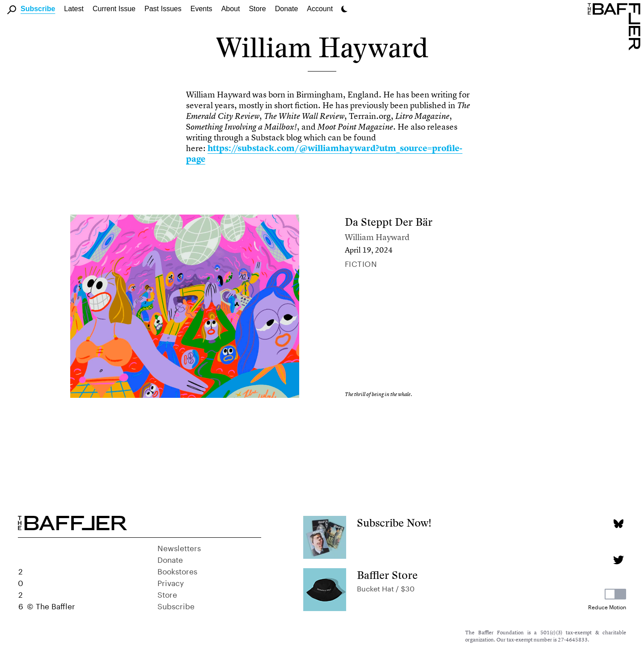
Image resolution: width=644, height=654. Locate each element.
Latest (74, 9)
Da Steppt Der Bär (389, 222)
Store (167, 594)
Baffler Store (387, 575)
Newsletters (179, 547)
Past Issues (163, 9)
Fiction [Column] (361, 263)
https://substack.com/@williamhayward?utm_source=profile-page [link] (324, 154)
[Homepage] (616, 26)
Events (201, 9)
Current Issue (114, 9)
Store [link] (257, 9)
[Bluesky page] (618, 524)
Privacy (171, 582)
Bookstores (177, 570)
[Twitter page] (618, 560)
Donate (287, 9)
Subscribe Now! (394, 523)
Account (320, 9)
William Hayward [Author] (377, 237)
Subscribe (38, 9)
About (231, 9)
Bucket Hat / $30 (386, 588)
